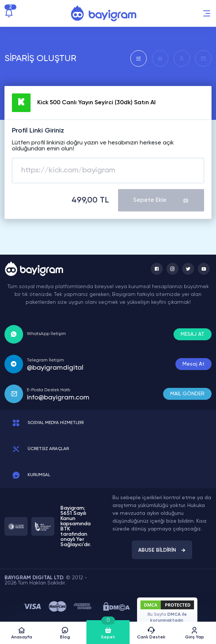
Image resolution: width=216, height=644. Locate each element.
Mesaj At (193, 364)
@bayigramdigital (55, 367)
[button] (207, 13)
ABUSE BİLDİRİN (162, 550)
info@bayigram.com (58, 397)
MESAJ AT (193, 334)
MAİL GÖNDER (187, 393)
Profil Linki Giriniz (38, 131)
